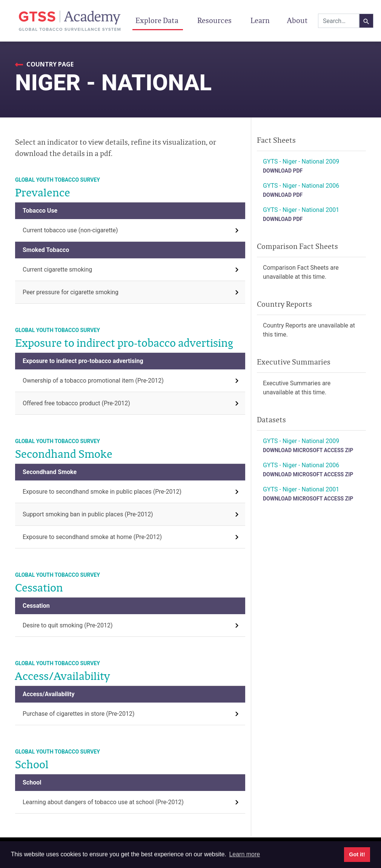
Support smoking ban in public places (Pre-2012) (88, 514)
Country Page (49, 64)
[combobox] (339, 21)
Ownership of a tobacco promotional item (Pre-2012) (93, 381)
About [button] (298, 20)
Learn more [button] (244, 854)
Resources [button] (215, 20)
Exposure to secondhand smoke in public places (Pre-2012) (102, 492)
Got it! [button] (357, 854)
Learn (260, 20)
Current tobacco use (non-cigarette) (70, 230)
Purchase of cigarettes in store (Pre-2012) (79, 714)
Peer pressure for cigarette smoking (71, 292)
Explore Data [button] (158, 20)
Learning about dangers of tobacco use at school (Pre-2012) (103, 802)
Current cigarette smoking (57, 270)
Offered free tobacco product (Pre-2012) (76, 403)
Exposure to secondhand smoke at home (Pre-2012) (92, 537)
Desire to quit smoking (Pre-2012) (68, 625)
